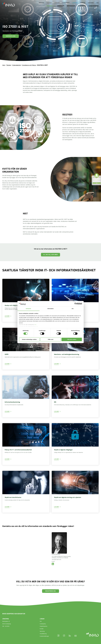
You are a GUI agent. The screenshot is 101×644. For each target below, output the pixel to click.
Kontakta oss (11, 36)
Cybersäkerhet (16, 65)
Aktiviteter (82, 6)
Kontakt (49, 3)
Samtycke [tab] (28, 309)
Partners (91, 3)
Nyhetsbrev (66, 3)
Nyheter (57, 3)
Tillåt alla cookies (72, 339)
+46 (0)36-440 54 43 (56, 560)
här (36, 325)
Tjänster (49, 6)
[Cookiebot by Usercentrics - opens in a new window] (76, 304)
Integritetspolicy (44, 626)
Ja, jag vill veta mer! (50, 255)
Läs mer (7, 316)
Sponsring (42, 631)
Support (75, 3)
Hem (4, 65)
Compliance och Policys (29, 65)
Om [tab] (73, 309)
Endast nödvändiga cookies (29, 339)
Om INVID (42, 3)
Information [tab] (51, 309)
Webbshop (61, 6)
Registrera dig (51, 591)
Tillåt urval (50, 339)
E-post (53, 562)
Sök (98, 3)
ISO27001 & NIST (42, 65)
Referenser (71, 6)
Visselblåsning (43, 634)
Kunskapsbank (94, 6)
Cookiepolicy (43, 624)
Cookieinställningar (44, 636)
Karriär (83, 3)
